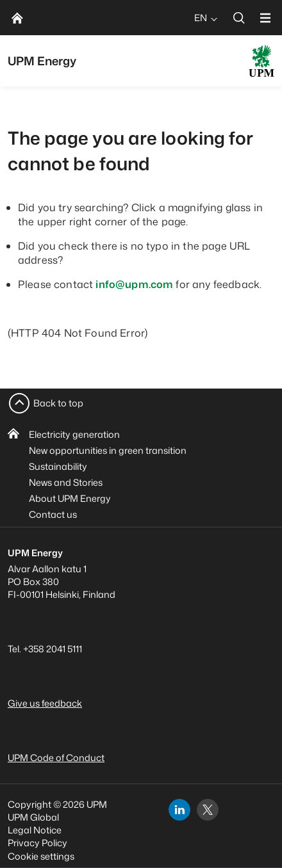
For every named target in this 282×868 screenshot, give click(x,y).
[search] (239, 18)
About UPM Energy (70, 498)
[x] (208, 810)
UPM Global (33, 817)
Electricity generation (74, 434)
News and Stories (66, 482)
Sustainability (58, 466)
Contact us (53, 514)
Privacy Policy (37, 843)
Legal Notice (35, 830)
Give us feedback (45, 703)
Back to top (58, 403)
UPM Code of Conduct (56, 758)
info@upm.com (134, 284)
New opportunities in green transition (108, 450)
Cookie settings (41, 856)
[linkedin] (179, 810)
